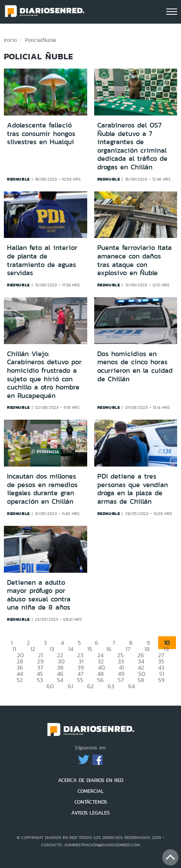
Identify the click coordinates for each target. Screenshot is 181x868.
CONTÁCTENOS (91, 802)
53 (40, 680)
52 (20, 680)
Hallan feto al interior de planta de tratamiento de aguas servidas (42, 260)
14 (71, 649)
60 (50, 686)
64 (132, 686)
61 (71, 686)
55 (80, 680)
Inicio (10, 40)
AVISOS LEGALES (90, 813)
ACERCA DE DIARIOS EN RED (91, 780)
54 (60, 680)
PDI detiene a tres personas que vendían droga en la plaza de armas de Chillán (133, 489)
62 (90, 686)
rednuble (18, 179)
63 (111, 686)
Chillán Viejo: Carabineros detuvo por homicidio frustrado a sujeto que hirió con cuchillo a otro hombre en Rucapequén (44, 375)
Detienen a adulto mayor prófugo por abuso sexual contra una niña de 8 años (39, 595)
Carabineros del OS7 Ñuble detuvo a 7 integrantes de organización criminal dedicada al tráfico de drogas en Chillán (132, 146)
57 (121, 680)
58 (141, 680)
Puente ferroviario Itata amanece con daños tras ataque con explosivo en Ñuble (134, 260)
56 (101, 680)
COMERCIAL (91, 791)
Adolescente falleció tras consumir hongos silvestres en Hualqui (41, 133)
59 (161, 680)
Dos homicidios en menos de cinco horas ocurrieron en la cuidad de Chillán (135, 366)
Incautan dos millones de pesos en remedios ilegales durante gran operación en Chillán (42, 489)
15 (90, 649)
